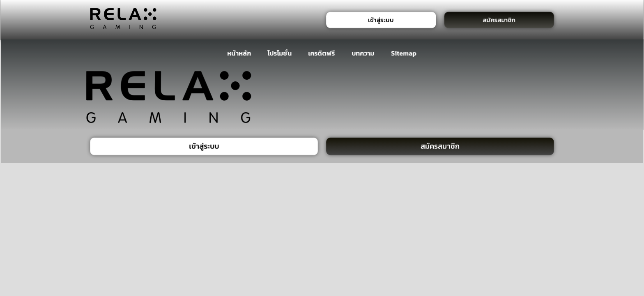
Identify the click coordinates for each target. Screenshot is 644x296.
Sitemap (404, 53)
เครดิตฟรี (322, 53)
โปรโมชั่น (279, 53)
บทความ (363, 53)
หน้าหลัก (239, 53)
